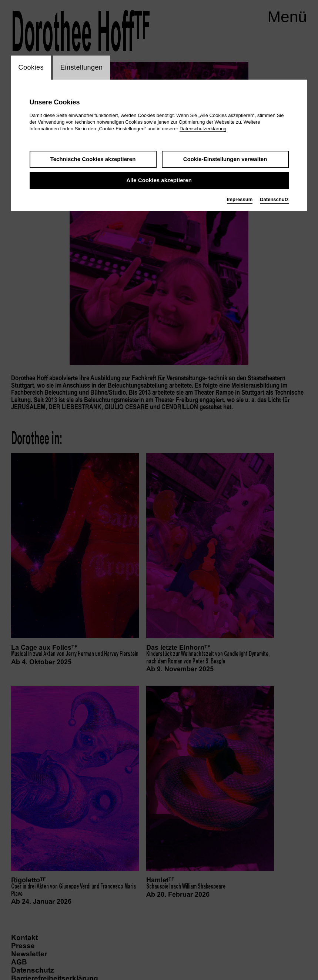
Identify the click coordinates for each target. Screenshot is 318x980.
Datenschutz (274, 199)
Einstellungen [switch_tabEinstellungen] (82, 67)
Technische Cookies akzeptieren (93, 159)
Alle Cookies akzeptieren (159, 180)
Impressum (240, 199)
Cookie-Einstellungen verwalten (225, 159)
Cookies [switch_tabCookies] (31, 67)
